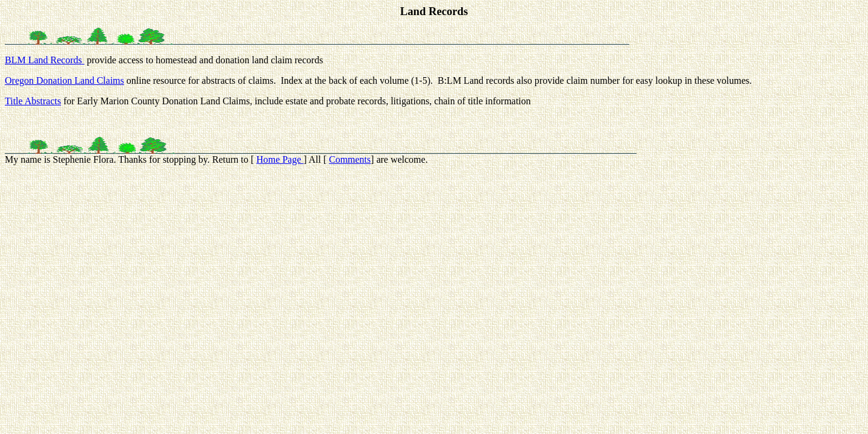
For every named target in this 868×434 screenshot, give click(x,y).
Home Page (280, 159)
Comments (350, 159)
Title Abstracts (33, 101)
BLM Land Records (45, 60)
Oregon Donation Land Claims (64, 80)
